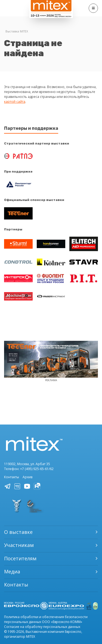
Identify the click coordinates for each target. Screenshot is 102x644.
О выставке (18, 532)
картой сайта (15, 102)
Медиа (12, 571)
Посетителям (20, 558)
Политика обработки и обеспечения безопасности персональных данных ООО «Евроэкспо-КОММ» (46, 619)
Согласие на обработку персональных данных (42, 627)
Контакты (12, 477)
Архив (27, 477)
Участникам (19, 545)
